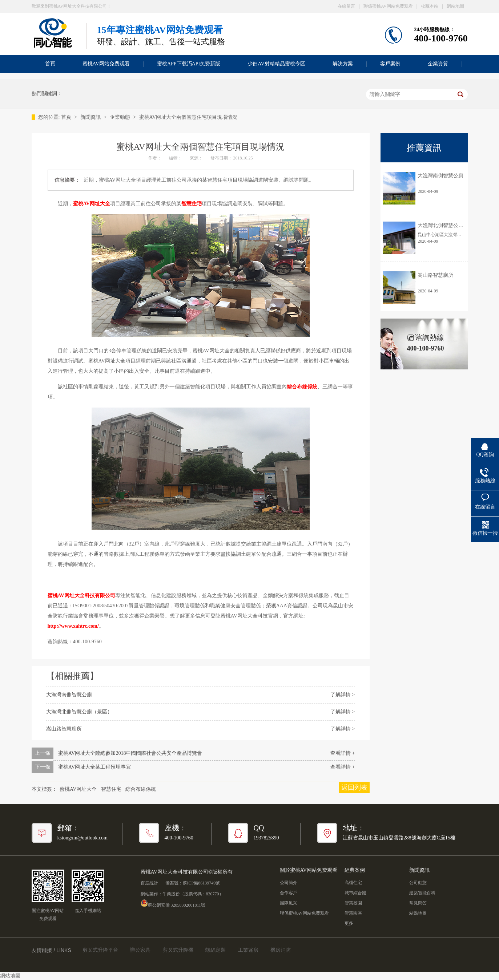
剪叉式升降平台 (100, 950)
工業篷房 (248, 950)
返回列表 (354, 787)
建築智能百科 (422, 893)
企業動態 (121, 117)
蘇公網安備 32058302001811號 (173, 903)
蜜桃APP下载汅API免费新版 (189, 64)
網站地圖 (455, 6)
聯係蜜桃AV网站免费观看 (388, 6)
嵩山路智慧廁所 (64, 729)
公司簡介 (289, 883)
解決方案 (343, 64)
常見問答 (418, 903)
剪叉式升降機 (178, 950)
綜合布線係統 (302, 387)
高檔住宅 (353, 883)
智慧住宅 (192, 204)
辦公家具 (140, 950)
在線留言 (346, 6)
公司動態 (418, 883)
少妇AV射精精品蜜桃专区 (276, 64)
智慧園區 (353, 913)
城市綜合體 (355, 893)
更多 (349, 923)
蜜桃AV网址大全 (92, 204)
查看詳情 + (343, 753)
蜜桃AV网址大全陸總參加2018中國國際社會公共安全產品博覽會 (130, 753)
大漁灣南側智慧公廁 (69, 695)
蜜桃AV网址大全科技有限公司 (81, 596)
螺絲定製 (216, 950)
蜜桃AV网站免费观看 (106, 64)
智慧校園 (353, 903)
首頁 (50, 64)
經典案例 (355, 870)
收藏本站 (430, 6)
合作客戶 (289, 893)
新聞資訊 (91, 117)
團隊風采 (289, 903)
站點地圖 (418, 913)
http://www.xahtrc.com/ (73, 626)
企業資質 (438, 64)
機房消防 (281, 950)
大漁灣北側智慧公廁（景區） (79, 712)
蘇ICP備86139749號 (202, 883)
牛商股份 (171, 894)
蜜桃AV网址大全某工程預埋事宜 (94, 767)
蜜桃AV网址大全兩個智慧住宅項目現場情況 (188, 117)
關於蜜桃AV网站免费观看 (309, 870)
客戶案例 (390, 64)
